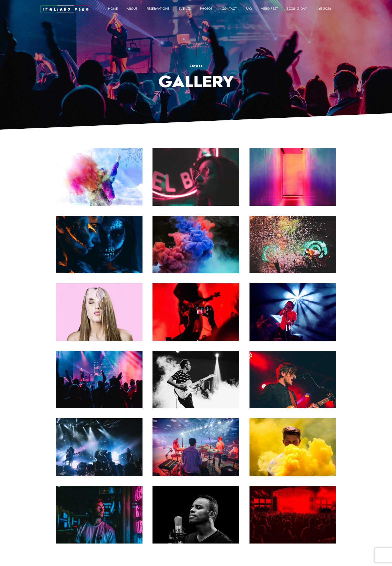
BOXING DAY (297, 9)
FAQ (249, 9)
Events (185, 9)
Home (113, 9)
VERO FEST (269, 9)
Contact (229, 9)
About (132, 9)
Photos (206, 9)
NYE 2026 (323, 9)
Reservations (158, 9)
